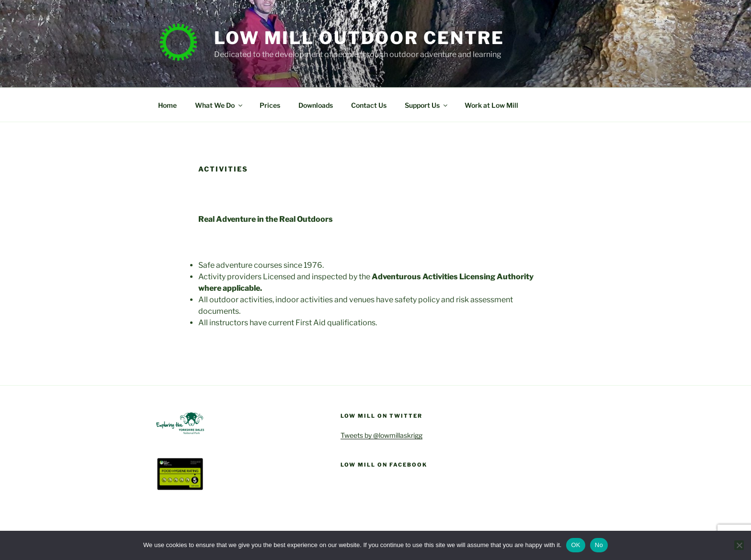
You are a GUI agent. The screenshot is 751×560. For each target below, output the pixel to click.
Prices (270, 105)
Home (167, 105)
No (599, 545)
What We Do (219, 105)
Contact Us (369, 105)
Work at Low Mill (491, 105)
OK (575, 545)
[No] (739, 545)
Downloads (316, 105)
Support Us (427, 105)
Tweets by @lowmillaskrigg (381, 435)
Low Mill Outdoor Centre (359, 38)
